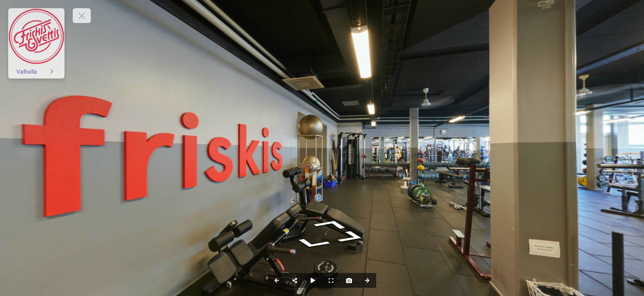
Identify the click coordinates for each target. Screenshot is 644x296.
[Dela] (295, 280)
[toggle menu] (82, 16)
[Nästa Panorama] (367, 280)
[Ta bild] (349, 280)
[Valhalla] (36, 72)
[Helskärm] (331, 280)
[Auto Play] (313, 280)
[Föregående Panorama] (277, 280)
